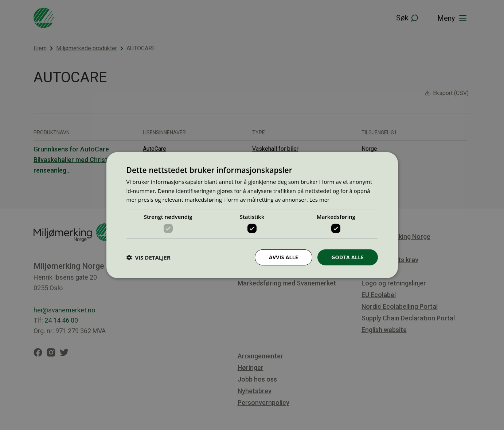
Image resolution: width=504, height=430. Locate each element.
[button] (149, 257)
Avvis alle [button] (283, 257)
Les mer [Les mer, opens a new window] (320, 200)
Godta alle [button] (347, 257)
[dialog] (252, 215)
